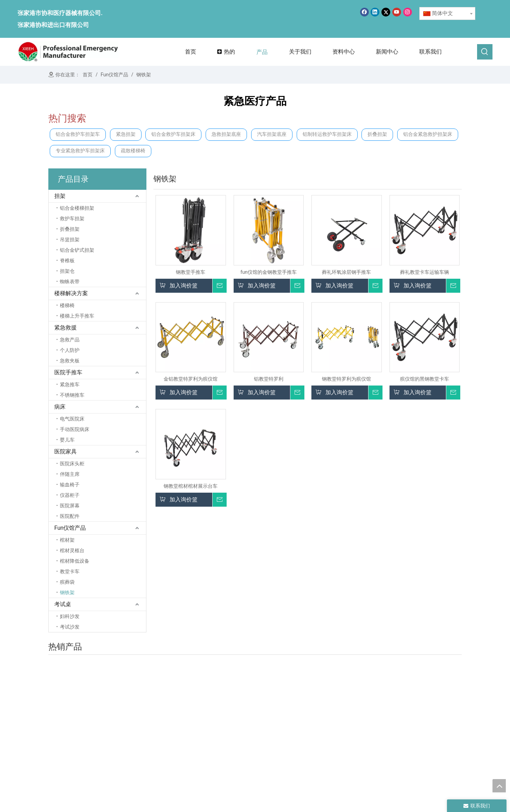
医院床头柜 (72, 464)
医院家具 (66, 452)
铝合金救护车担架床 (173, 134)
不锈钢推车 (72, 395)
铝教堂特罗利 (269, 379)
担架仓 (67, 271)
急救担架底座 (226, 134)
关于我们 (228, 723)
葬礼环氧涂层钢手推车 (346, 272)
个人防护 (70, 350)
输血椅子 (70, 485)
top (499, 786)
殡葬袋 (67, 582)
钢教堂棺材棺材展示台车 (191, 486)
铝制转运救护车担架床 (327, 134)
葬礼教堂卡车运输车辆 (425, 272)
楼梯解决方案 (71, 293)
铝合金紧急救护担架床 (428, 134)
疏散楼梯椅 (133, 151)
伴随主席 (70, 474)
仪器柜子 (70, 495)
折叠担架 (377, 134)
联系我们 (228, 752)
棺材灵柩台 (72, 550)
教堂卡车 (70, 571)
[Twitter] (386, 12)
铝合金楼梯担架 (77, 208)
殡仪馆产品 (387, 718)
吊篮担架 (70, 240)
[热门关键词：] (485, 52)
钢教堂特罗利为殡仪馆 (346, 379)
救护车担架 (72, 218)
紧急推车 (70, 384)
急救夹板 (70, 361)
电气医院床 (72, 419)
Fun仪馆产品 (70, 528)
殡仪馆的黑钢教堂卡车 (425, 379)
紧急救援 (66, 328)
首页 (223, 713)
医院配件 (70, 516)
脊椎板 (67, 261)
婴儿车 (67, 440)
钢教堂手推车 (191, 272)
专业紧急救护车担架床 (80, 151)
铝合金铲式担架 (77, 250)
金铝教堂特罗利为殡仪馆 (191, 379)
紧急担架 (126, 134)
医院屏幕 (70, 506)
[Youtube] (397, 12)
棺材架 (67, 540)
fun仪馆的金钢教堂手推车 (269, 272)
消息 (223, 742)
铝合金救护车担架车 (78, 134)
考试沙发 (70, 627)
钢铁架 (67, 592)
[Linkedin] (375, 12)
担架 (60, 196)
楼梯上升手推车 (77, 316)
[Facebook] (364, 12)
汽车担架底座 (272, 134)
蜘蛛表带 (70, 282)
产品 (223, 733)
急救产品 (70, 340)
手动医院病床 (75, 429)
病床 (60, 407)
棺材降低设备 (75, 561)
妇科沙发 (70, 616)
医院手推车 (68, 372)
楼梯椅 (67, 305)
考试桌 (63, 604)
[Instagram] (408, 12)
